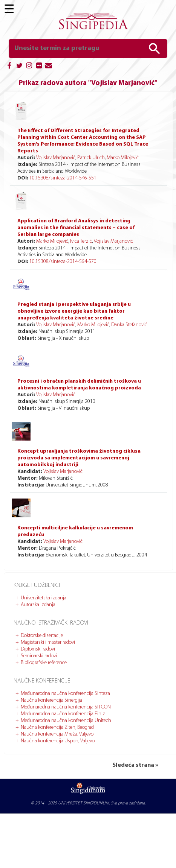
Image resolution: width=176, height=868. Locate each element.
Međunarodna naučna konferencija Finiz (63, 714)
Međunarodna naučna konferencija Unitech (66, 721)
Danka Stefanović (129, 325)
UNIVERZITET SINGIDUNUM (83, 803)
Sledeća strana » (135, 765)
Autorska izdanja (38, 605)
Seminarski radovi (39, 656)
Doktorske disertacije (42, 636)
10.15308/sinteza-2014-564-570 (63, 262)
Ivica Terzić (81, 241)
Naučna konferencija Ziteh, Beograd (57, 727)
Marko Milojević (123, 158)
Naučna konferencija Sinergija (51, 700)
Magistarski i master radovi (48, 642)
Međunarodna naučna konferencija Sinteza (65, 694)
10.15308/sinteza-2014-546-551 (63, 178)
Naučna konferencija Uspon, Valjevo (58, 741)
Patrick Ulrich (91, 158)
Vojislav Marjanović (56, 158)
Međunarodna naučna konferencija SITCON (66, 707)
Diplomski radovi (38, 649)
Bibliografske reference (44, 663)
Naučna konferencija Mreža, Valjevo (57, 734)
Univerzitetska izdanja (44, 598)
